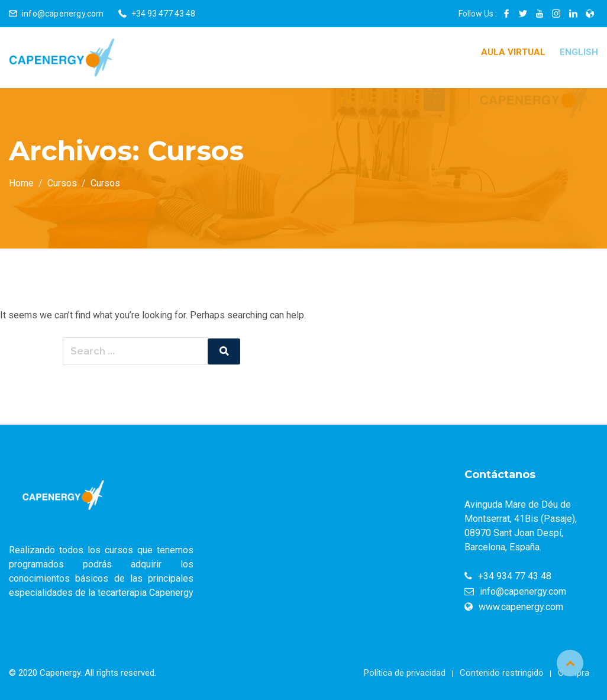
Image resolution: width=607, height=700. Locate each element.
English (579, 52)
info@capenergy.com (63, 14)
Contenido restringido (502, 673)
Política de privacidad (405, 673)
